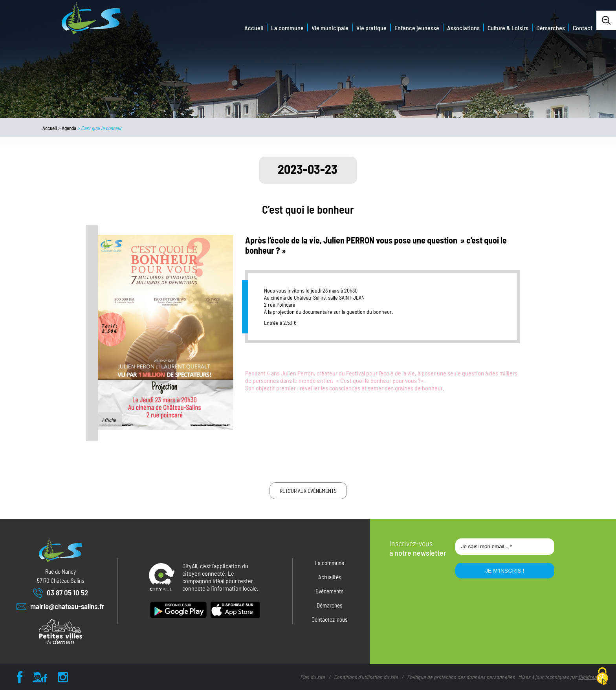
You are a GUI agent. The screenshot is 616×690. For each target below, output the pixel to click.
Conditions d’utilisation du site (366, 677)
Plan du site (313, 677)
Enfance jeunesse (417, 28)
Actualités (330, 577)
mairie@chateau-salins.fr (60, 607)
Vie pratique (371, 28)
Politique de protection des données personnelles (461, 677)
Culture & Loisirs (508, 28)
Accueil (254, 28)
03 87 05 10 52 (60, 593)
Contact (583, 28)
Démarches (551, 28)
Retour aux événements (308, 491)
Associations (463, 28)
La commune (287, 28)
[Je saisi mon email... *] (505, 547)
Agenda (69, 128)
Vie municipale (330, 28)
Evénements (329, 591)
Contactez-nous (329, 619)
